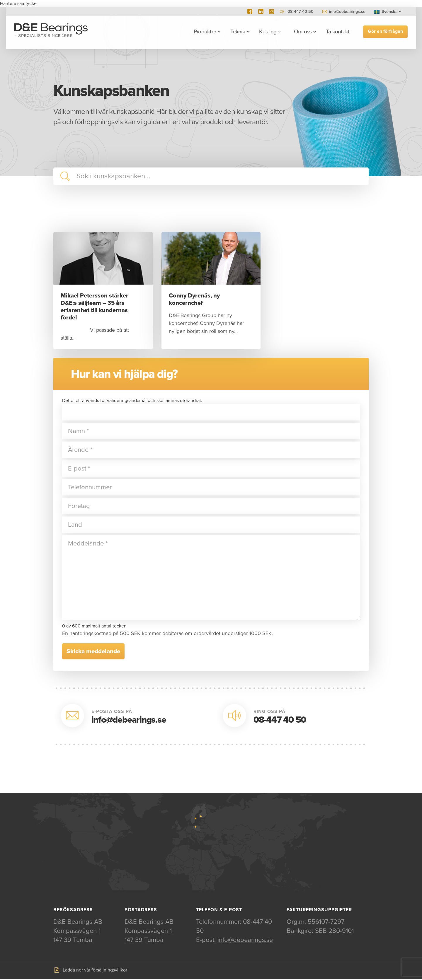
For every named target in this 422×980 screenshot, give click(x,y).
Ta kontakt (337, 32)
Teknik (237, 32)
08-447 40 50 (280, 720)
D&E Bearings (52, 32)
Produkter (204, 32)
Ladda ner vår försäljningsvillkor (95, 971)
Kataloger (269, 32)
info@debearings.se (347, 12)
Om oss (302, 32)
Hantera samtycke (18, 4)
